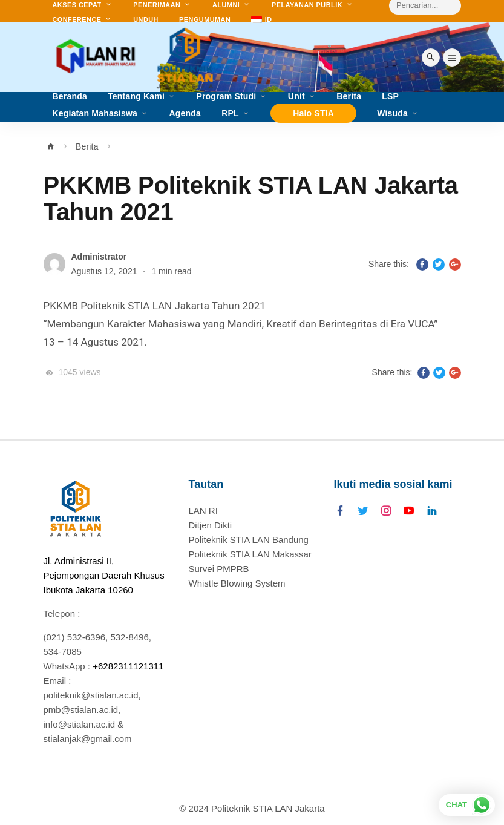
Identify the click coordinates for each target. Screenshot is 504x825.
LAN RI (203, 511)
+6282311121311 (128, 666)
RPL (230, 113)
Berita (87, 146)
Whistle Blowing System (237, 583)
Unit (296, 97)
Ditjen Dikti (211, 525)
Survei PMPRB (219, 569)
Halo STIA (313, 113)
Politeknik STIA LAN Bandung (249, 540)
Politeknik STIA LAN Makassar (250, 554)
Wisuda (392, 113)
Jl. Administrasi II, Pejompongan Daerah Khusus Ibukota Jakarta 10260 (104, 575)
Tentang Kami (136, 97)
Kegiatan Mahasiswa (95, 113)
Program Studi (226, 97)
